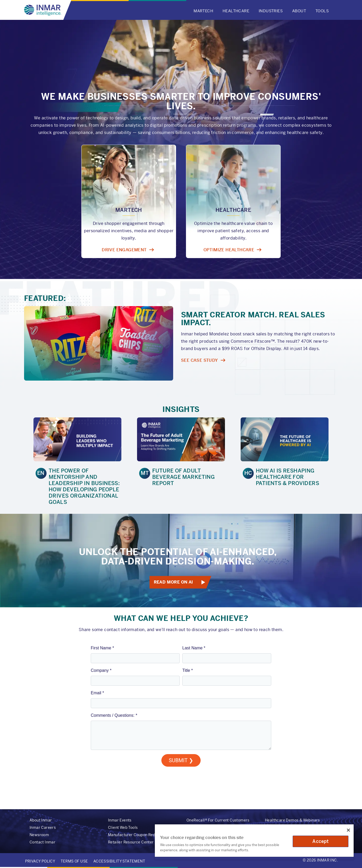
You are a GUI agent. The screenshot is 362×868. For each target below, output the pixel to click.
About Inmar (41, 820)
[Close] (348, 830)
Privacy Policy (40, 861)
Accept (320, 841)
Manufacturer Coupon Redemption (139, 835)
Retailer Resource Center (131, 842)
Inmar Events (120, 820)
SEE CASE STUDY (200, 360)
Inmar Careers (43, 828)
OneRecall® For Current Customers (218, 820)
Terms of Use (74, 861)
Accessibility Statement (119, 861)
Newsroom (39, 835)
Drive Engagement (124, 250)
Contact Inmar (43, 842)
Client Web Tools (123, 828)
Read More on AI (173, 582)
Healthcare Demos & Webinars (292, 820)
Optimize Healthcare (229, 250)
